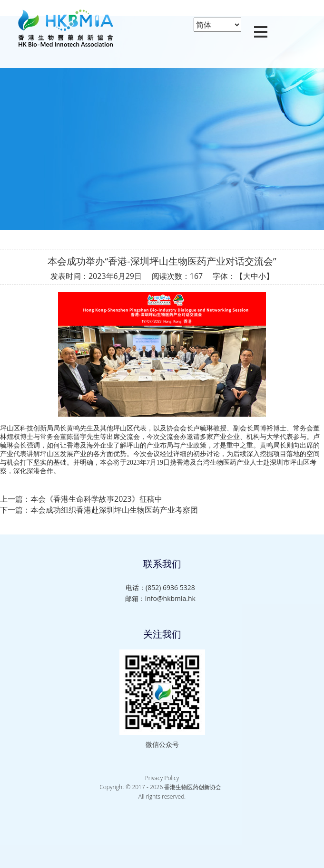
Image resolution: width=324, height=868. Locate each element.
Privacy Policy (162, 778)
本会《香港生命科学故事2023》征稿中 (96, 499)
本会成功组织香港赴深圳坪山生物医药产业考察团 (114, 510)
